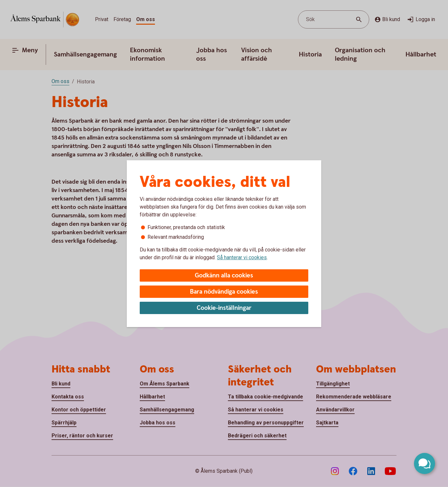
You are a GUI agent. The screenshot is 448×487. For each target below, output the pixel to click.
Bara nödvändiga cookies (224, 292)
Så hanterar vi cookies (242, 257)
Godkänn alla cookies (224, 276)
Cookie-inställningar (224, 308)
